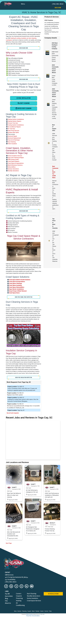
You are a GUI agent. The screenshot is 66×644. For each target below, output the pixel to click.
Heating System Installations (16, 119)
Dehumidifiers (12, 167)
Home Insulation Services (15, 156)
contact (47, 611)
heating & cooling (16, 38)
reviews (38, 611)
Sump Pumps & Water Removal (18, 291)
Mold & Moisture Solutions (15, 165)
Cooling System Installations (16, 125)
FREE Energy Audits (13, 159)
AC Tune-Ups (11, 129)
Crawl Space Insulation (15, 285)
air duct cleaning (32, 38)
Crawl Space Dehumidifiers (17, 287)
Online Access (29, 614)
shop (51, 611)
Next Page (9, 543)
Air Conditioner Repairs (14, 127)
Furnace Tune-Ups (13, 123)
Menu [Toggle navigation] (25, 4)
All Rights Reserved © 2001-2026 (39, 614)
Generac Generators (13, 169)
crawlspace (9, 40)
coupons (30, 611)
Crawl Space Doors (14, 293)
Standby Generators (13, 171)
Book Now (58, 8)
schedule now (53, 594)
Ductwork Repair (12, 136)
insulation (24, 38)
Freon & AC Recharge (14, 140)
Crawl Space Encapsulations (16, 163)
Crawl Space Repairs (14, 161)
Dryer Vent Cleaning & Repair (16, 158)
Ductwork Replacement (14, 138)
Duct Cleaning (12, 142)
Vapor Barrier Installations (16, 289)
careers (42, 611)
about (34, 611)
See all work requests (13, 413)
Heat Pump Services (13, 130)
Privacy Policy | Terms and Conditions (33, 616)
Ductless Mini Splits (13, 132)
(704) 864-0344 (58, 4)
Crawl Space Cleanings (15, 283)
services (20, 611)
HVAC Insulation (12, 144)
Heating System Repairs (14, 121)
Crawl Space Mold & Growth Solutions (20, 280)
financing (25, 611)
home (16, 611)
